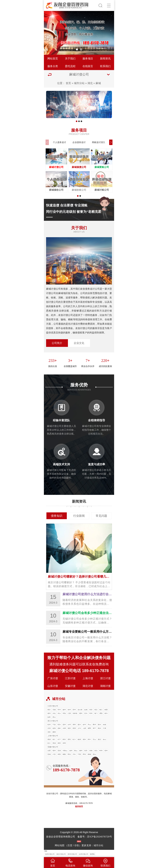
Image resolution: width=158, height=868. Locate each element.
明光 (69, 754)
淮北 (96, 751)
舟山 (89, 725)
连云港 (80, 710)
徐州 (69, 710)
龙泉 (49, 732)
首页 (68, 83)
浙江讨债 (105, 678)
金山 (104, 739)
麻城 (98, 83)
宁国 (79, 754)
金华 (84, 725)
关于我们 (70, 59)
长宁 (59, 739)
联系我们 (105, 66)
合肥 (49, 751)
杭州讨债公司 (50, 854)
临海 (54, 728)
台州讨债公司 (83, 854)
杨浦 (79, 739)
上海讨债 (88, 678)
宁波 (54, 725)
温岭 (59, 728)
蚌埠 (101, 751)
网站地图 (60, 845)
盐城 (86, 710)
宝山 (94, 739)
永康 (64, 728)
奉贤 (59, 743)
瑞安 (69, 728)
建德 (54, 732)
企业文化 (79, 343)
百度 (70, 845)
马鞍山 (65, 751)
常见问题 (101, 516)
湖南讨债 (105, 686)
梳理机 (92, 854)
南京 (49, 710)
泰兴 (106, 713)
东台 (59, 713)
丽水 (99, 725)
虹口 (74, 739)
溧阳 (101, 713)
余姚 (104, 725)
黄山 (76, 751)
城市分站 (79, 83)
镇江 (101, 710)
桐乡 (99, 728)
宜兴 (86, 713)
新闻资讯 (105, 59)
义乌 (79, 728)
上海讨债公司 (53, 736)
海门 (96, 713)
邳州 (91, 713)
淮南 (91, 751)
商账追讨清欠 (99, 142)
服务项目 (88, 59)
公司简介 (57, 343)
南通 (106, 710)
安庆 (86, 751)
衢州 (94, 725)
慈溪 (74, 728)
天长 (74, 754)
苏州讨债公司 (72, 854)
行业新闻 (79, 516)
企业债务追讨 (79, 142)
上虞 (84, 728)
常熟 (64, 713)
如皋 (49, 717)
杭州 (49, 725)
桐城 (89, 754)
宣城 (49, 754)
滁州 (81, 751)
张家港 (75, 713)
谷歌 (77, 845)
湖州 (74, 725)
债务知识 (57, 516)
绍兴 (59, 725)
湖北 (90, 83)
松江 (49, 743)
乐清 (49, 728)
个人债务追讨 (59, 142)
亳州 (54, 751)
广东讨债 (53, 678)
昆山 (54, 717)
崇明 (64, 743)
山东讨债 (53, 686)
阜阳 (59, 754)
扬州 (64, 710)
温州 (64, 725)
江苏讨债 (70, 678)
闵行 (89, 739)
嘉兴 (79, 725)
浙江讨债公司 (53, 721)
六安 (54, 754)
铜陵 (64, 754)
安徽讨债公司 (53, 747)
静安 (64, 739)
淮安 (91, 710)
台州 (69, 725)
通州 (81, 713)
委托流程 (70, 66)
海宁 (94, 728)
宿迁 (96, 710)
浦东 (84, 739)
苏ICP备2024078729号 (99, 837)
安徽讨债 (70, 686)
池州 (71, 751)
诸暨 (89, 728)
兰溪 (104, 728)
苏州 (74, 710)
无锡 (54, 710)
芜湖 (59, 751)
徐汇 (54, 739)
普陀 (69, 739)
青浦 (54, 743)
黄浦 (49, 739)
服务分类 (53, 66)
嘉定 (99, 739)
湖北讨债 (88, 686)
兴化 (54, 713)
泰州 (49, 713)
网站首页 (53, 59)
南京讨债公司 (61, 854)
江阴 (69, 713)
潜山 (94, 754)
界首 (84, 754)
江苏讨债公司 (53, 706)
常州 (59, 710)
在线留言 (88, 66)
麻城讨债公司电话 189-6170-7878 (79, 671)
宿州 (106, 751)
